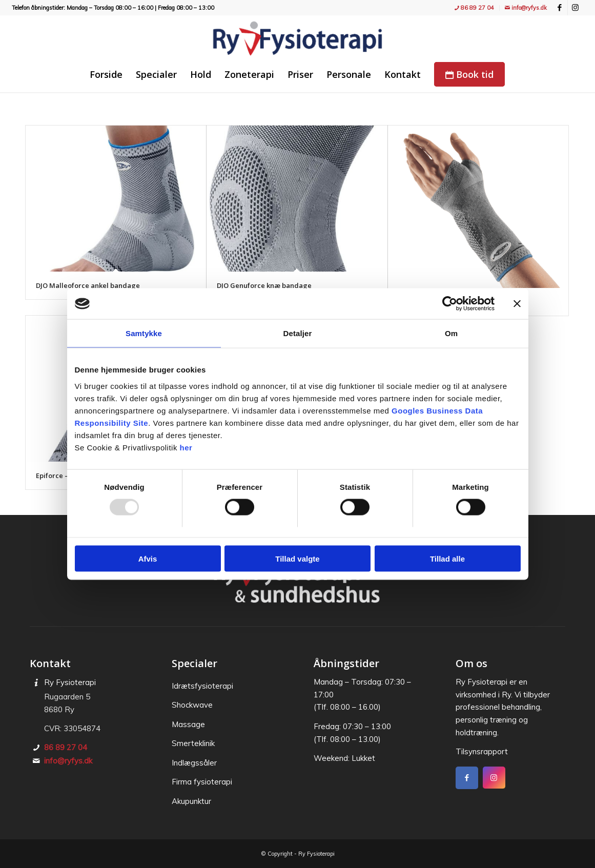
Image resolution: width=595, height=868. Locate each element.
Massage (188, 724)
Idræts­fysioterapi (202, 686)
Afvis (148, 558)
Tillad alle (447, 558)
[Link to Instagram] (576, 8)
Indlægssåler (194, 763)
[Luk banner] (517, 304)
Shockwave (192, 705)
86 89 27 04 (474, 8)
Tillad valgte (297, 558)
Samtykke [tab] (144, 333)
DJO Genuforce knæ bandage (264, 285)
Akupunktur (191, 801)
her (186, 447)
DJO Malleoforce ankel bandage (88, 285)
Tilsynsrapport (482, 751)
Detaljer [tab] (298, 333)
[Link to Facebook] (560, 8)
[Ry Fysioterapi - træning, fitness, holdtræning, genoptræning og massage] (297, 38)
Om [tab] (451, 333)
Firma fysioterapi (202, 782)
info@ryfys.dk (526, 8)
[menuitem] (475, 8)
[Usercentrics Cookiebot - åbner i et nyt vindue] (450, 304)
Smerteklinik (193, 743)
